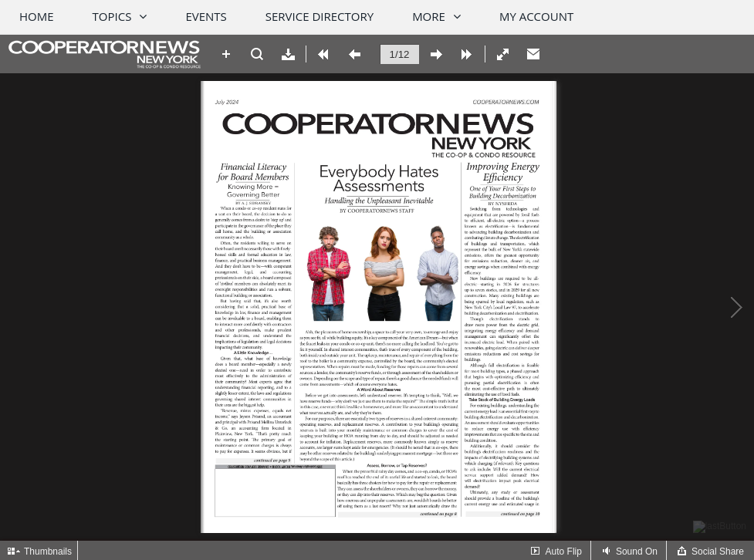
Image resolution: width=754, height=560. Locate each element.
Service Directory (320, 16)
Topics (112, 16)
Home (37, 16)
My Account (536, 16)
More (429, 16)
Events (206, 16)
